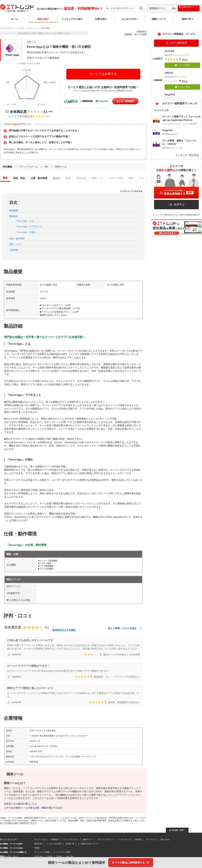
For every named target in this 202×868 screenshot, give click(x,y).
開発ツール (32, 28)
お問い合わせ (165, 839)
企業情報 (14, 250)
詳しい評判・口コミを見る (125, 628)
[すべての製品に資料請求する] (131, 863)
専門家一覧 (70, 844)
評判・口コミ (16, 244)
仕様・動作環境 (17, 239)
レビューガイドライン (71, 839)
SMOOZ (169, 73)
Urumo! (50, 856)
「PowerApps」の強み (25, 232)
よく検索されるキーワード (88, 844)
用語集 (37, 848)
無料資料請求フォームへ (189, 8)
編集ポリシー (88, 839)
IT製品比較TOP (6, 28)
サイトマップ (151, 839)
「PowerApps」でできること (29, 226)
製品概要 (14, 211)
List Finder (39, 856)
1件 (186, 60)
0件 (186, 82)
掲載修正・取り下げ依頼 (136, 34)
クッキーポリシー (125, 839)
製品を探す (43, 19)
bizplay (59, 856)
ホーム (14, 19)
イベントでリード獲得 (62, 852)
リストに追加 (182, 65)
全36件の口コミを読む (64, 630)
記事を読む (101, 19)
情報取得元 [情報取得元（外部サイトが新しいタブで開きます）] (142, 32)
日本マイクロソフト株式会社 (43, 58)
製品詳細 (14, 216)
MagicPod (170, 95)
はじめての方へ (130, 19)
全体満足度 (18, 112)
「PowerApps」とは (24, 221)
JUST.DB (169, 51)
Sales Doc (70, 856)
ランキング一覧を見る (187, 155)
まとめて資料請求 (125, 101)
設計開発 (20, 28)
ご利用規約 (54, 839)
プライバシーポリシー (105, 839)
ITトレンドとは (40, 839)
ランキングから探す (72, 19)
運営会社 (139, 839)
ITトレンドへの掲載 (42, 852)
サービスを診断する (103, 74)
